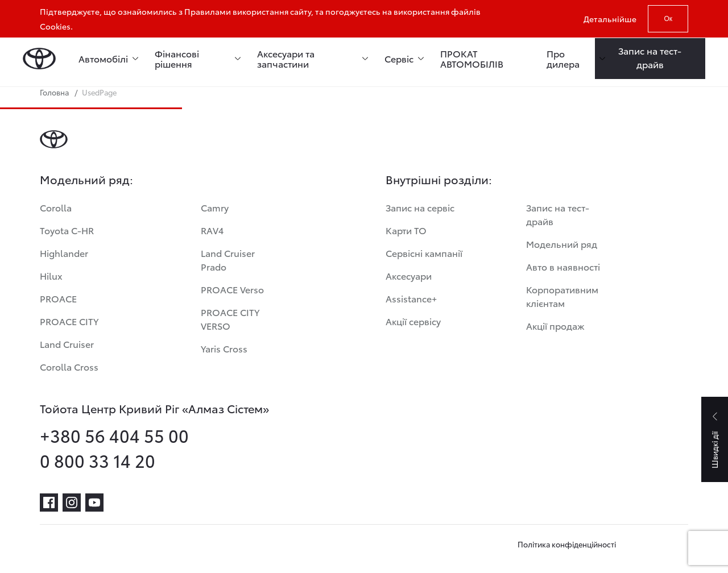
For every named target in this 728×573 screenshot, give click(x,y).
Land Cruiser (67, 344)
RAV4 (212, 230)
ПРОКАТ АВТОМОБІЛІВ (472, 58)
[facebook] (49, 503)
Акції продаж (555, 325)
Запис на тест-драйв (558, 214)
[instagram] (72, 503)
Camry (215, 207)
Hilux (51, 275)
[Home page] (39, 59)
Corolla (56, 207)
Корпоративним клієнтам (562, 296)
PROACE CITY (69, 321)
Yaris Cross (224, 348)
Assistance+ (411, 298)
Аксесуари (409, 275)
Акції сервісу (413, 321)
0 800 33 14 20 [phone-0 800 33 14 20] (98, 460)
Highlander (64, 253)
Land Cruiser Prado (228, 259)
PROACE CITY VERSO (230, 319)
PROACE (58, 298)
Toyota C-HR (67, 230)
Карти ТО (406, 230)
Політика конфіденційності (567, 544)
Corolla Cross (69, 366)
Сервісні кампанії (424, 253)
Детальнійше (610, 19)
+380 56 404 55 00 (114, 435)
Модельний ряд (562, 244)
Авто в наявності (563, 266)
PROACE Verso (232, 289)
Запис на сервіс (420, 207)
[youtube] (94, 503)
